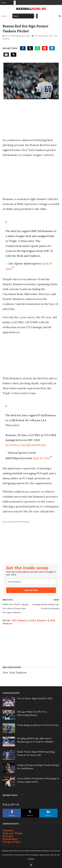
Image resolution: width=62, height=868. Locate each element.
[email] (31, 582)
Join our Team (12, 833)
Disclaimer (10, 839)
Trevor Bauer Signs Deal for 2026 (35, 698)
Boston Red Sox (41, 36)
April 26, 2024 (41, 458)
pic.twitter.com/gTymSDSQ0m (26, 445)
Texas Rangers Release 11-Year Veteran (38, 725)
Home (4, 16)
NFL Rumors (20, 620)
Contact (8, 830)
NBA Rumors (39, 620)
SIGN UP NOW (31, 590)
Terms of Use (12, 842)
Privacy (8, 836)
